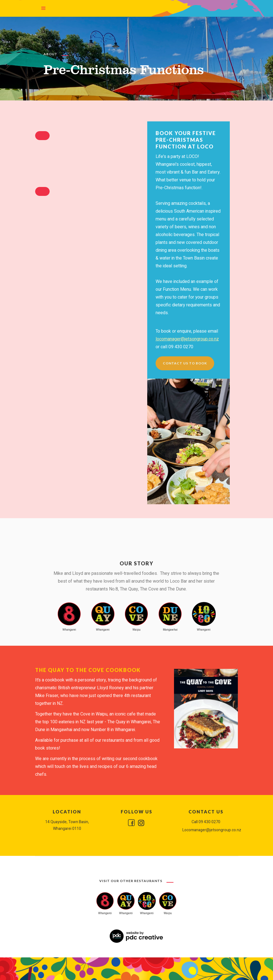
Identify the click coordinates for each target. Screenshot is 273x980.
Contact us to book (185, 363)
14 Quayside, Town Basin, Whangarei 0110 (67, 825)
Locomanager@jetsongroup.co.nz (206, 830)
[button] (44, 8)
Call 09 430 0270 (206, 822)
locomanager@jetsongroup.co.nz (187, 339)
